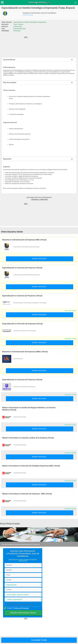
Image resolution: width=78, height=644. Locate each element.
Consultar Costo (70, 311)
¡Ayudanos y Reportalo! (39, 199)
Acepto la (18, 608)
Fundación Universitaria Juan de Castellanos (39, 13)
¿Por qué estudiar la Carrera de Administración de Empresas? (21, 544)
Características (9, 60)
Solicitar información (39, 259)
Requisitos (7, 159)
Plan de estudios (10, 82)
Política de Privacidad (21, 608)
